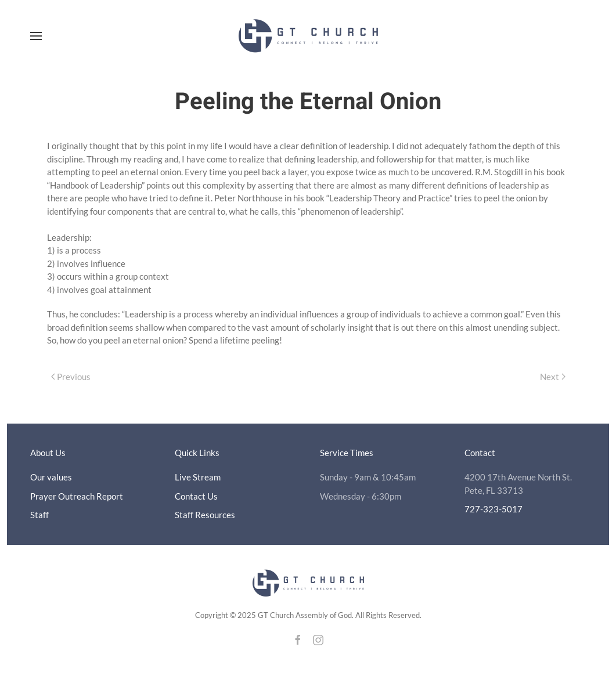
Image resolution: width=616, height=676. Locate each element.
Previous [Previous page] (71, 377)
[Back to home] (308, 36)
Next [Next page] (553, 377)
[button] (36, 36)
